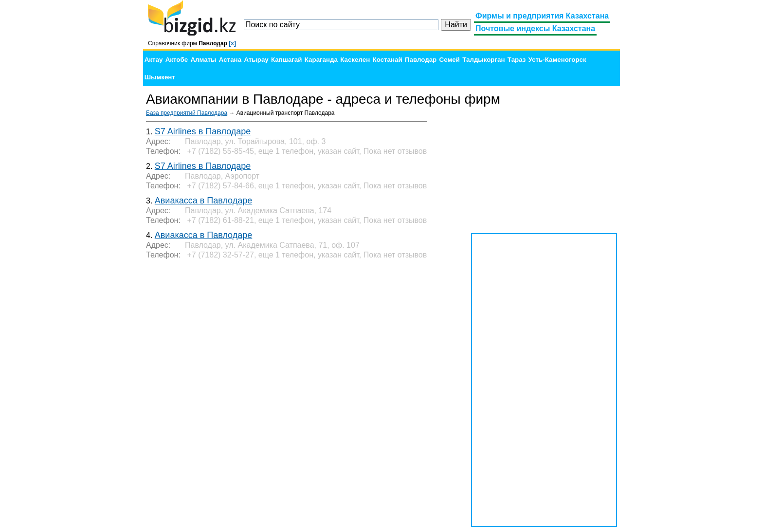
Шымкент (160, 77)
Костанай (388, 60)
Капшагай (286, 60)
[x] (232, 43)
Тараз (517, 60)
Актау (154, 60)
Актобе (177, 60)
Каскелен (355, 60)
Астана (230, 60)
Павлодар (421, 60)
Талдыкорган (483, 60)
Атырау (256, 60)
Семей (450, 60)
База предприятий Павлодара (187, 113)
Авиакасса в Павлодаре (203, 201)
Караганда (321, 60)
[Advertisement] (544, 170)
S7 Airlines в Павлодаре (203, 131)
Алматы (203, 60)
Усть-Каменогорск (557, 60)
